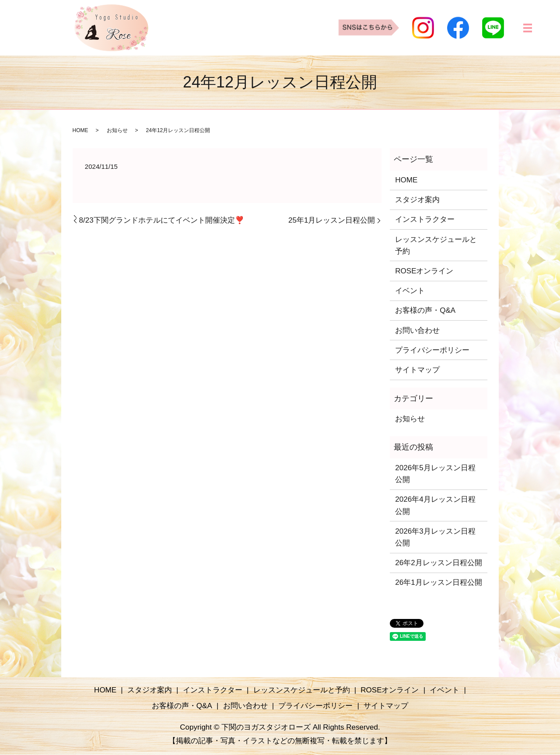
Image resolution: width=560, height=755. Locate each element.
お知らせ (117, 130)
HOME (80, 130)
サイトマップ (417, 370)
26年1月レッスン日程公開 (438, 582)
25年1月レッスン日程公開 (332, 220)
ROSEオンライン (424, 271)
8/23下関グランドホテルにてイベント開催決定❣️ (162, 220)
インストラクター (425, 219)
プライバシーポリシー (432, 350)
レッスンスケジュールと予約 (436, 245)
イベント (410, 291)
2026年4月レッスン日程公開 (435, 505)
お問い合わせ (417, 330)
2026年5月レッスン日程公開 (435, 474)
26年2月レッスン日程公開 (438, 563)
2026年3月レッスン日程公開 (435, 537)
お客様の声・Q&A (425, 310)
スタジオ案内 (417, 200)
